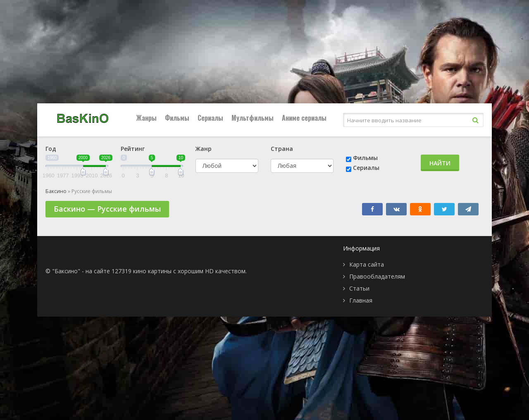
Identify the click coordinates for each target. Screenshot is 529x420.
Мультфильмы (253, 118)
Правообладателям (377, 276)
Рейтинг (133, 149)
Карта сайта (367, 264)
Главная (361, 300)
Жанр (204, 149)
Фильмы (177, 118)
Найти (440, 163)
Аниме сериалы (304, 118)
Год (51, 149)
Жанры (147, 118)
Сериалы (210, 118)
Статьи (359, 288)
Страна (282, 149)
